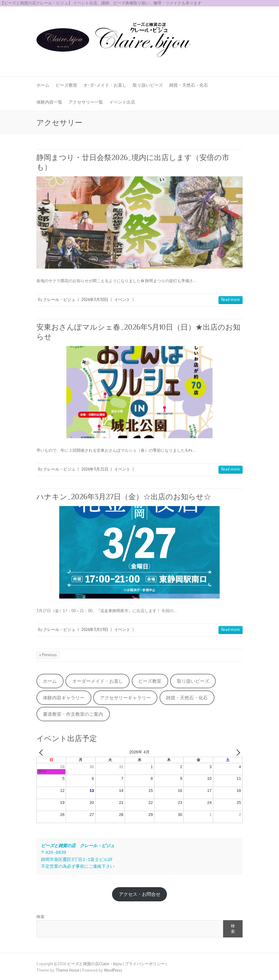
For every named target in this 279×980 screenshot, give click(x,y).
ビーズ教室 (66, 85)
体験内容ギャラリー (64, 698)
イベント (122, 300)
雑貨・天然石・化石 (189, 85)
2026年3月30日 (95, 300)
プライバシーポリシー (145, 964)
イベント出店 (122, 102)
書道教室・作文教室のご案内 (73, 714)
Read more (231, 300)
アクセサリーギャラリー (125, 698)
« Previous (48, 655)
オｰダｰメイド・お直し (105, 85)
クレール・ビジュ (59, 300)
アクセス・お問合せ (140, 894)
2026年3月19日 (95, 630)
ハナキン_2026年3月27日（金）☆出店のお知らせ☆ (124, 497)
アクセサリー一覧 (86, 102)
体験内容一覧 (49, 102)
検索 (40, 917)
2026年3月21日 (95, 469)
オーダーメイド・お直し (98, 681)
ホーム (43, 85)
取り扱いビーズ (148, 85)
